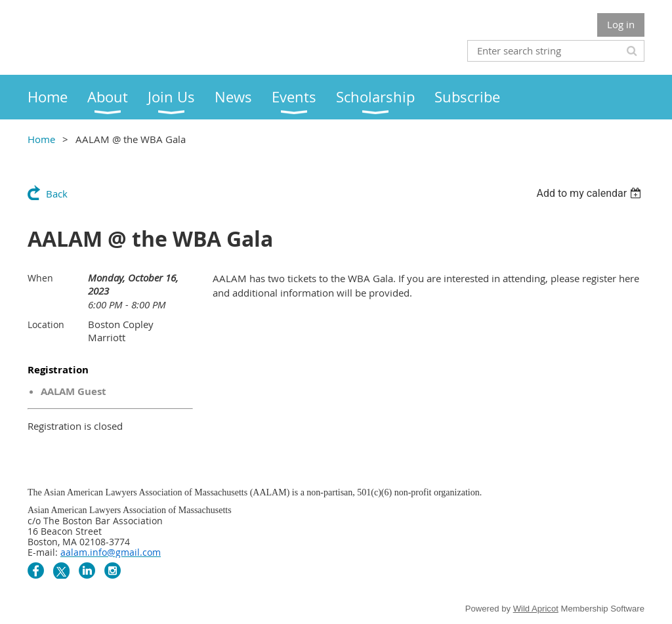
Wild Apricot (536, 609)
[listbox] (590, 193)
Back (57, 194)
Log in (621, 24)
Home (41, 139)
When (40, 278)
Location (46, 324)
